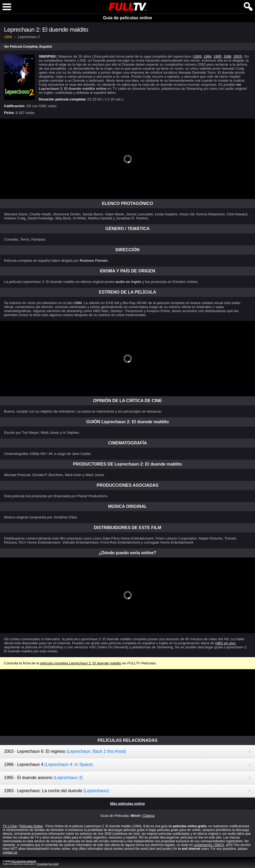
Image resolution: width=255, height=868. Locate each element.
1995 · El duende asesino (43, 778)
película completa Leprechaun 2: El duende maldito (81, 663)
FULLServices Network (23, 861)
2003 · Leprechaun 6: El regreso (65, 751)
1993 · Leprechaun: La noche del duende (56, 791)
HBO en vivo (225, 643)
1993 (198, 56)
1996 (227, 56)
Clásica (149, 816)
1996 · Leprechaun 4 (48, 764)
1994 (208, 56)
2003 (237, 56)
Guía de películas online (127, 18)
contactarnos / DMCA (209, 845)
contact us (10, 852)
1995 (217, 56)
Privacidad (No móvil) (48, 864)
